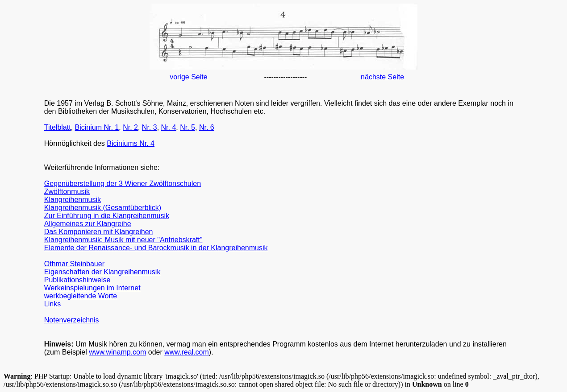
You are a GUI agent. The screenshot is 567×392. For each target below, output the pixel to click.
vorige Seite (189, 77)
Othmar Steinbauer (74, 264)
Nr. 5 (188, 127)
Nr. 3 (150, 127)
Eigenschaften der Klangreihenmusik (102, 272)
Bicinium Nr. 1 (97, 127)
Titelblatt (58, 127)
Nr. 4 (169, 127)
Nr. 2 (130, 127)
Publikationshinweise (77, 280)
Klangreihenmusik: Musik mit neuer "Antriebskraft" (123, 240)
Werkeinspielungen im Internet (92, 288)
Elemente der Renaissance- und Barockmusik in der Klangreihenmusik (156, 248)
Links (52, 304)
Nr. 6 (207, 127)
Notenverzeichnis (72, 320)
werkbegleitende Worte (81, 296)
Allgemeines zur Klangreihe (88, 224)
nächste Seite (382, 77)
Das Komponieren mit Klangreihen (99, 232)
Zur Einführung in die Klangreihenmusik (107, 216)
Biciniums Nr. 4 (131, 143)
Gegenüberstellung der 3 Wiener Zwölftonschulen (123, 184)
